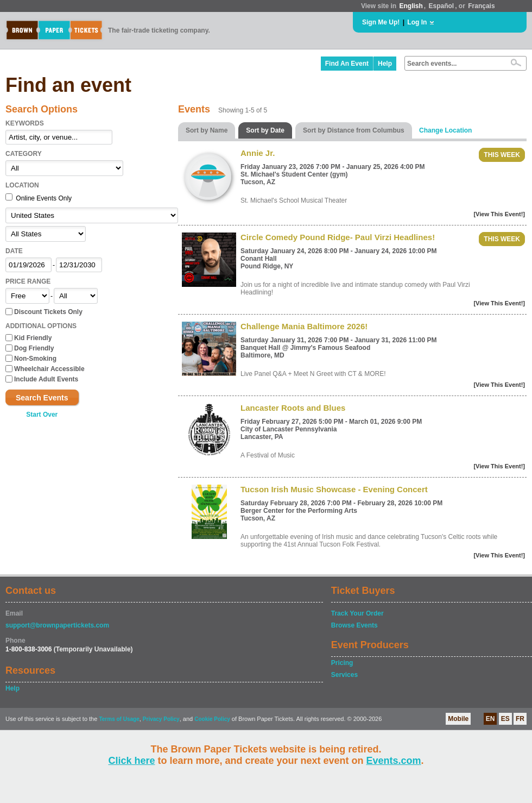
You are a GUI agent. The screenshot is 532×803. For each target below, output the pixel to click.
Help (385, 64)
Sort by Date (265, 130)
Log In (417, 22)
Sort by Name (207, 130)
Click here (131, 761)
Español (442, 6)
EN (490, 719)
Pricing (342, 663)
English (411, 6)
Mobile (458, 719)
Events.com (394, 761)
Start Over (42, 415)
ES (505, 719)
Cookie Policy (212, 719)
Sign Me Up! (381, 22)
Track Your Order (357, 613)
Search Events (42, 398)
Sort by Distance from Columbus (354, 130)
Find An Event (347, 64)
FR (520, 719)
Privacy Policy (161, 719)
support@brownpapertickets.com (57, 625)
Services (344, 675)
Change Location (445, 130)
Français (481, 6)
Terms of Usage (119, 719)
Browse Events (354, 625)
